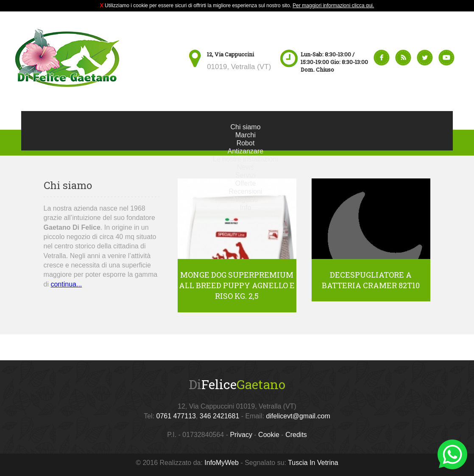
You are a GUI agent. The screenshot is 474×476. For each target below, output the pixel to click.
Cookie (269, 435)
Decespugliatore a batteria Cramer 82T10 (371, 280)
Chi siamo (245, 127)
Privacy (241, 435)
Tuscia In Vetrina (313, 463)
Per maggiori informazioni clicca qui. (333, 6)
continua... (66, 284)
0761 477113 (176, 416)
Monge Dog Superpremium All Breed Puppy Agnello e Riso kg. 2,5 (237, 285)
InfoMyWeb (222, 463)
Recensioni (245, 191)
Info (246, 207)
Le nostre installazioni (245, 159)
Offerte (246, 183)
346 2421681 (219, 416)
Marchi (245, 135)
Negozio (246, 199)
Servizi (245, 175)
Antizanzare (246, 151)
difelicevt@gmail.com (298, 416)
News (245, 167)
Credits (296, 435)
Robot (246, 143)
